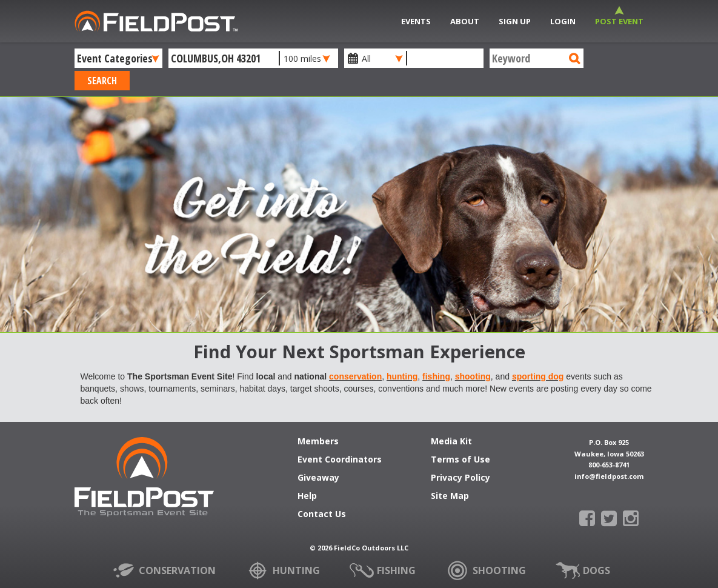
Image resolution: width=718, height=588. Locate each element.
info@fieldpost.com (609, 476)
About (465, 21)
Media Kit (451, 442)
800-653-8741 (609, 465)
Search (102, 81)
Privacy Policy (460, 478)
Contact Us (322, 515)
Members (318, 442)
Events (416, 21)
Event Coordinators (340, 460)
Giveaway (318, 478)
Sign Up (515, 21)
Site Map (450, 496)
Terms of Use (460, 460)
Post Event (619, 21)
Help (307, 496)
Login (563, 21)
